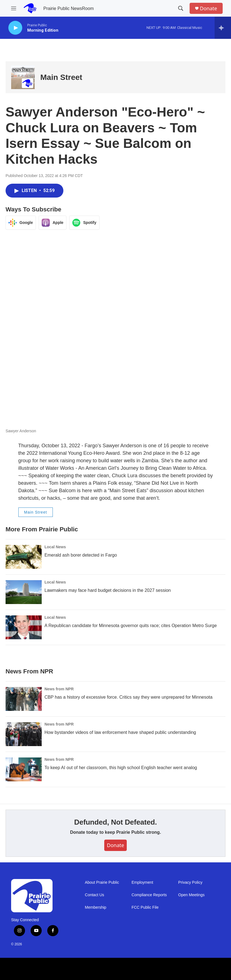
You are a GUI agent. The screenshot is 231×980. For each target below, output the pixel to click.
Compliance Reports (149, 895)
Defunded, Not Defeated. (115, 822)
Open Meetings (191, 895)
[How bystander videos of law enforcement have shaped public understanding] (24, 734)
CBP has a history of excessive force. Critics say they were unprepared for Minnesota (128, 697)
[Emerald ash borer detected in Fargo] (24, 557)
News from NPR (59, 689)
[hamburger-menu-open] (14, 8)
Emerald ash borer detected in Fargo (81, 555)
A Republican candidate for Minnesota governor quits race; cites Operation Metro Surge (131, 626)
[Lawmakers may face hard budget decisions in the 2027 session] (24, 592)
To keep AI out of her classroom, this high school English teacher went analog (121, 768)
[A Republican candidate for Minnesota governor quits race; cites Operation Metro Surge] (24, 627)
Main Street (61, 77)
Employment (142, 882)
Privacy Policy (190, 882)
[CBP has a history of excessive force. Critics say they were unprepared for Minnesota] (24, 699)
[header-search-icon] (181, 8)
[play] (15, 28)
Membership (95, 907)
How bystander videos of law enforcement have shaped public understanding (120, 732)
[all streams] (223, 28)
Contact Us (94, 895)
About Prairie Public (102, 882)
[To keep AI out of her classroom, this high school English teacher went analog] (24, 769)
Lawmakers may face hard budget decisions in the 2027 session (108, 590)
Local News (55, 547)
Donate (208, 8)
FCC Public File (145, 907)
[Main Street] (23, 77)
